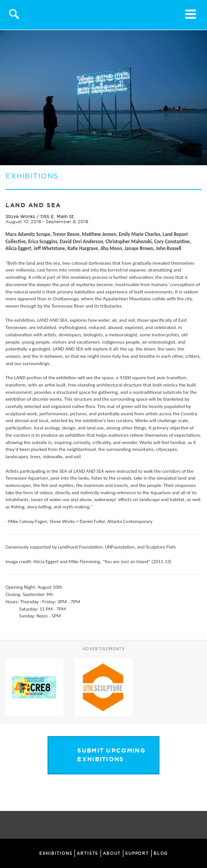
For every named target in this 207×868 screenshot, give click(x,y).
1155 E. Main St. (58, 217)
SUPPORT (137, 853)
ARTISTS (88, 853)
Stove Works (20, 217)
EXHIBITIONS (56, 853)
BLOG (161, 853)
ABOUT (112, 853)
